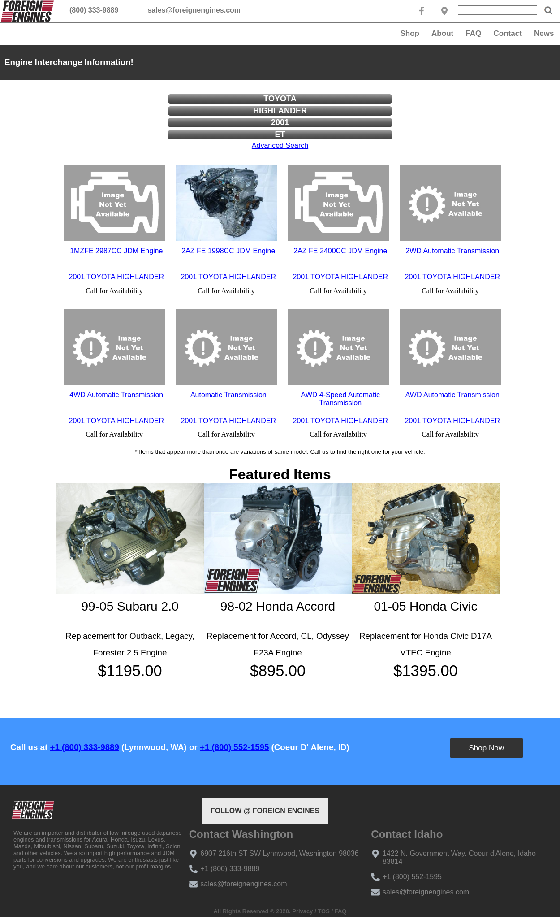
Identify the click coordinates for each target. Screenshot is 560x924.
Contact (508, 33)
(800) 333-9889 (94, 10)
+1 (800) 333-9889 (84, 747)
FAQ (473, 33)
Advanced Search (280, 145)
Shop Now (487, 748)
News (544, 33)
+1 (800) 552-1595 (234, 747)
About (442, 33)
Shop (410, 33)
